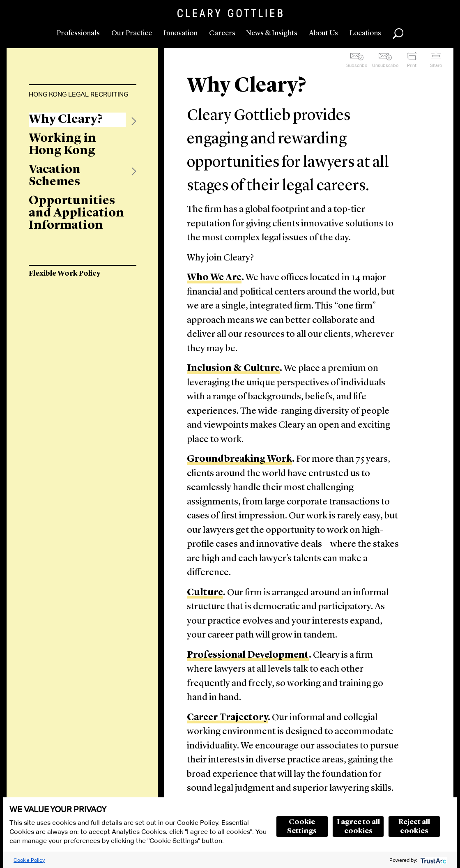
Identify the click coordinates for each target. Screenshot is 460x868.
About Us (323, 33)
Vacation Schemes (55, 176)
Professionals (78, 33)
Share (436, 65)
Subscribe (357, 65)
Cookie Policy (29, 860)
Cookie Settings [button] (302, 827)
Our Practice (132, 33)
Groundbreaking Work (239, 459)
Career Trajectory (227, 718)
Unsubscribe (385, 65)
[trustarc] (433, 860)
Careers (222, 33)
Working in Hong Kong (62, 145)
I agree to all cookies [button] (358, 827)
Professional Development (248, 655)
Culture (205, 593)
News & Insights (272, 33)
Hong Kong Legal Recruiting (78, 94)
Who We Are (214, 278)
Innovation (181, 33)
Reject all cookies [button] (414, 827)
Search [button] (398, 34)
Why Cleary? (66, 120)
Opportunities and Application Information (76, 213)
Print (412, 65)
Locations (365, 33)
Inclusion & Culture (233, 369)
